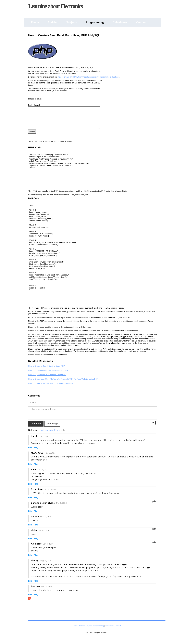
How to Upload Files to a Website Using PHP (47, 375)
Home (35, 22)
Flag (36, 447)
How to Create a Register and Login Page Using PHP (51, 383)
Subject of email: (35, 99)
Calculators (120, 22)
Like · (31, 447)
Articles (53, 22)
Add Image (52, 424)
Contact (141, 22)
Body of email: (34, 105)
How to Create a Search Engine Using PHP (47, 366)
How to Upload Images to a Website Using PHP (48, 370)
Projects (72, 22)
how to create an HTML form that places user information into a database (89, 77)
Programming (95, 22)
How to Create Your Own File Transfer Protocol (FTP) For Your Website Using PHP (63, 379)
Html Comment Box (49, 430)
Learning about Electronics (55, 6)
